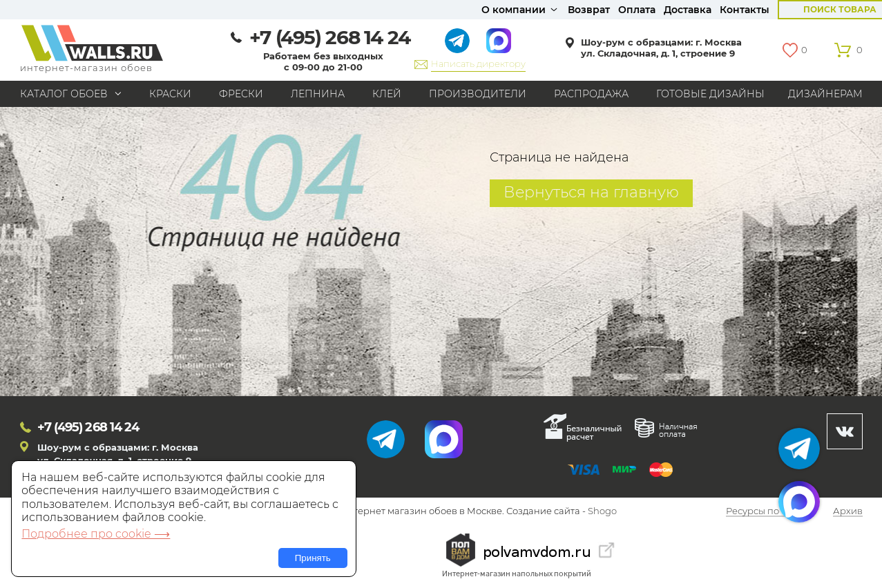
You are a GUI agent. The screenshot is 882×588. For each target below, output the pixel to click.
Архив (848, 511)
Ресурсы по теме (765, 511)
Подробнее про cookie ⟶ (96, 534)
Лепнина (318, 94)
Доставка (688, 10)
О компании (514, 10)
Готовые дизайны (710, 94)
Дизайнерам (825, 94)
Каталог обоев (64, 94)
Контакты (745, 10)
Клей (387, 94)
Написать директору (478, 63)
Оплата (637, 10)
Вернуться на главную (591, 192)
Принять (313, 558)
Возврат (589, 10)
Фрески (241, 94)
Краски (170, 94)
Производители (478, 94)
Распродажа (591, 94)
